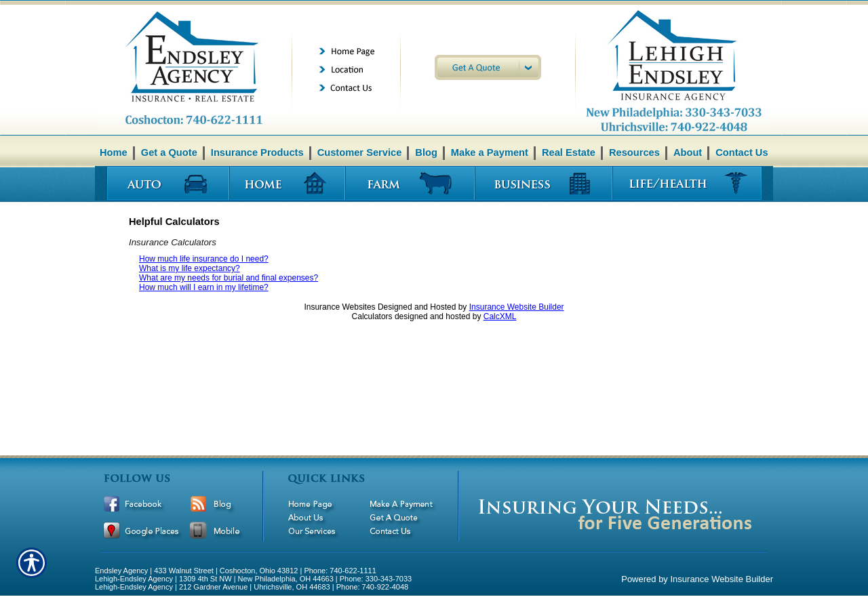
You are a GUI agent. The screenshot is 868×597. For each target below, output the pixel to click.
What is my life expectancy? (190, 268)
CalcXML (500, 316)
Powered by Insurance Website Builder (697, 579)
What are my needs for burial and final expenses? (229, 278)
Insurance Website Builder (517, 307)
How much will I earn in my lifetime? (204, 287)
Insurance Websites (339, 307)
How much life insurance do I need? (204, 259)
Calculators (372, 316)
